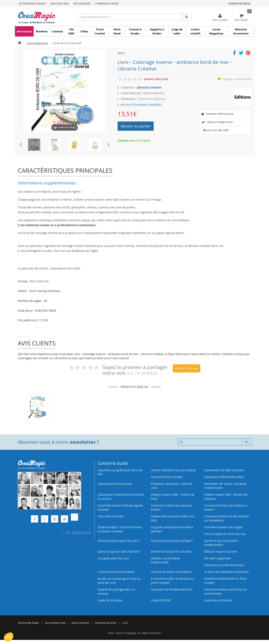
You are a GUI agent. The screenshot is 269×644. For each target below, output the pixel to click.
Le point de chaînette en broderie (226, 572)
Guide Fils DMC (161, 600)
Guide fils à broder (110, 600)
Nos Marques (82, 4)
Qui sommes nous (55, 623)
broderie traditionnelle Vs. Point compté (225, 581)
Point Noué (117, 31)
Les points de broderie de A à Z (171, 589)
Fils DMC (72, 31)
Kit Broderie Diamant (33, 4)
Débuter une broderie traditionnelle (165, 560)
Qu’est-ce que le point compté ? (172, 541)
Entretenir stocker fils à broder (171, 551)
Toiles (84, 31)
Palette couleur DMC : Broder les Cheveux (226, 497)
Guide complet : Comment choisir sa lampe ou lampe (120, 529)
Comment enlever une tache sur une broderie (226, 591)
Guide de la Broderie (218, 600)
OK (247, 442)
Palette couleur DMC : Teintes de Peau (173, 497)
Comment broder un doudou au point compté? (172, 581)
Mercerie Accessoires (241, 31)
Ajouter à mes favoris (237, 79)
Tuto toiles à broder (111, 516)
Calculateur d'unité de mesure (224, 565)
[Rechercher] (187, 17)
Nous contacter (80, 623)
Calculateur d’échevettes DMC (224, 477)
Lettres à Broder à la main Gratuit (173, 470)
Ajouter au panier (136, 126)
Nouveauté (24, 31)
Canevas (57, 31)
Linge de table (177, 31)
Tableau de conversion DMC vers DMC (173, 518)
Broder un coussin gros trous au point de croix (119, 581)
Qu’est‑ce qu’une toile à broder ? (119, 551)
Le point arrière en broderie (116, 572)
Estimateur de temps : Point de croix (171, 486)
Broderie (42, 31)
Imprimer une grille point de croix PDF (120, 472)
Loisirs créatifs (195, 31)
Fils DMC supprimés (217, 558)
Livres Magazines (216, 31)
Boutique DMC (60, 4)
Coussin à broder (135, 31)
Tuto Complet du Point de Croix (225, 534)
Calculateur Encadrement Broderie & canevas (121, 497)
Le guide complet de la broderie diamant (172, 529)
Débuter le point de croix (221, 551)
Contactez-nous (239, 4)
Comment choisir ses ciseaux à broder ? (171, 507)
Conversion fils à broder (167, 477)
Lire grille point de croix (113, 558)
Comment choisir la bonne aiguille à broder (120, 507)
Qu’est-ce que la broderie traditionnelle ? (221, 543)
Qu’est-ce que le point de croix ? (119, 541)
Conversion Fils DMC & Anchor (224, 470)
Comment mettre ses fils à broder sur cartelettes (226, 518)
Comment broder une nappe (223, 527)
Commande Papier (107, 4)
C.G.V (125, 623)
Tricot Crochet (100, 31)
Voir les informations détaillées (141, 105)
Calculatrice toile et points (115, 484)
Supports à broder (157, 31)
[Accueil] (20, 43)
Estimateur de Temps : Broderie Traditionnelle (225, 486)
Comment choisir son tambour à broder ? (226, 507)
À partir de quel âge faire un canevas (116, 591)
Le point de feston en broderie (171, 572)
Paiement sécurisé (106, 623)
